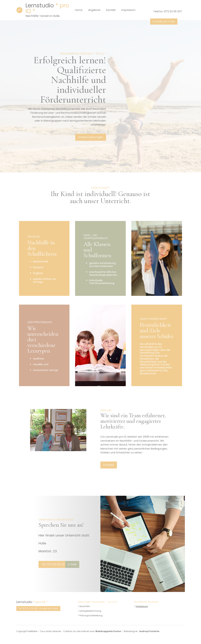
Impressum (142, 606)
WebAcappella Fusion (108, 631)
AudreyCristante (149, 631)
